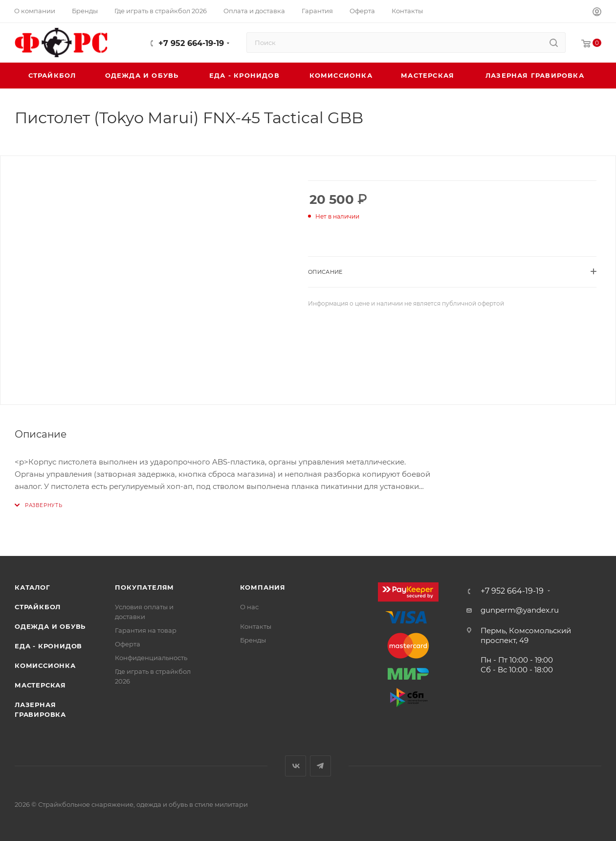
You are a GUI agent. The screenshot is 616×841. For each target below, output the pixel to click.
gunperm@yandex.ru (520, 610)
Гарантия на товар (146, 630)
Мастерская (40, 685)
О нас (249, 607)
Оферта (128, 644)
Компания (263, 587)
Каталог (33, 587)
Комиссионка (45, 665)
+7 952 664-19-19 (191, 43)
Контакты (256, 626)
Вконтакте (296, 766)
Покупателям (144, 587)
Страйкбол (38, 607)
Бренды (253, 640)
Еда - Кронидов (48, 646)
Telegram (320, 766)
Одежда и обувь (50, 626)
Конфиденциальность (151, 658)
